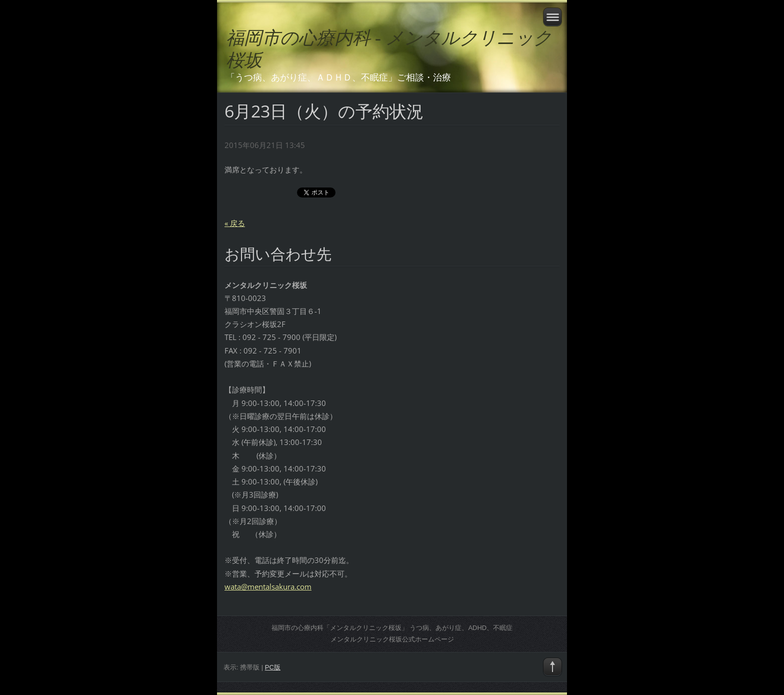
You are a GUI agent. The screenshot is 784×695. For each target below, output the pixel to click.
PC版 (273, 667)
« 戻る (235, 223)
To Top (552, 667)
